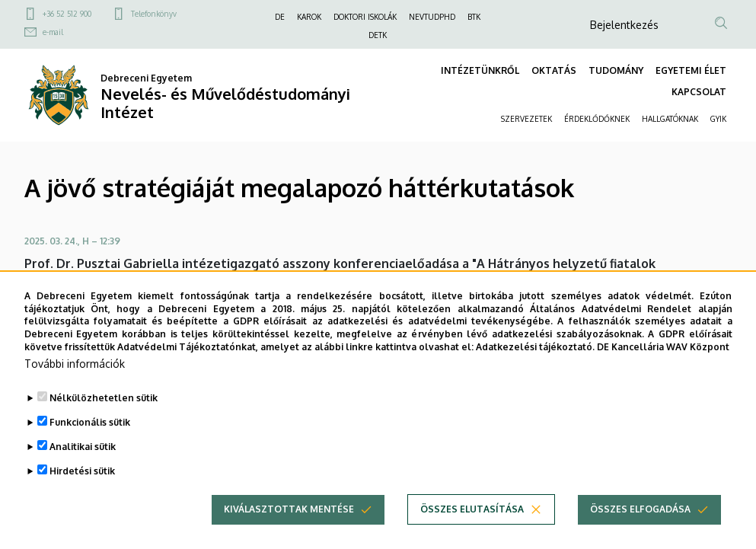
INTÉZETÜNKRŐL (480, 70)
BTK (474, 17)
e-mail (53, 32)
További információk (75, 387)
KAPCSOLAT (699, 92)
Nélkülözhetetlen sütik (104, 421)
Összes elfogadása (640, 533)
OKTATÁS (554, 70)
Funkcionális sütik (90, 446)
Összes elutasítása (472, 533)
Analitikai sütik (83, 470)
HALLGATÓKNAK (670, 119)
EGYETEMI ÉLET (691, 70)
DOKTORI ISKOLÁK (365, 17)
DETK (378, 35)
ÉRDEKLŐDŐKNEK (597, 119)
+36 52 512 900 (67, 14)
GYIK (718, 119)
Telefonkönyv (154, 14)
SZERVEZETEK (526, 119)
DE (280, 17)
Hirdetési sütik (82, 495)
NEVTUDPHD (432, 17)
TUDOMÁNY (616, 70)
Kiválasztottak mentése (289, 533)
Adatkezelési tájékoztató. (535, 370)
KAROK (309, 17)
